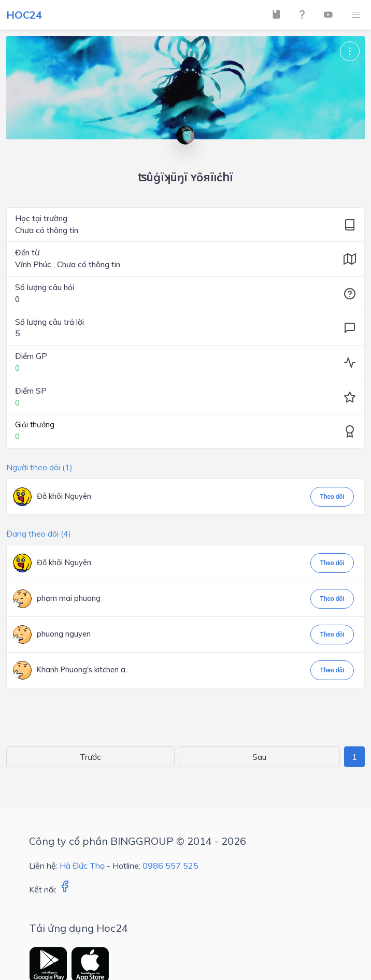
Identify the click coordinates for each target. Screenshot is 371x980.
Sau (259, 757)
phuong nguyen (64, 634)
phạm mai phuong (69, 598)
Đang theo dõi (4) (39, 534)
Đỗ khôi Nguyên (64, 496)
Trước (90, 757)
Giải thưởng (35, 425)
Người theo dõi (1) (39, 467)
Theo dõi (332, 497)
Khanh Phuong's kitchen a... (83, 670)
